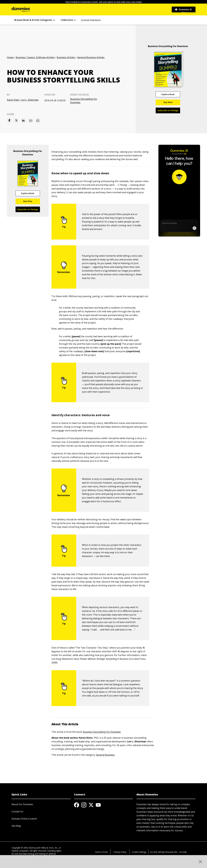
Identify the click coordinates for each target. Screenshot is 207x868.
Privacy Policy (120, 852)
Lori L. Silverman (30, 100)
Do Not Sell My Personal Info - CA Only (168, 852)
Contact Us (17, 811)
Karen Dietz (13, 100)
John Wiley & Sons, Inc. (47, 848)
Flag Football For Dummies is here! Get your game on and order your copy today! (103, 2)
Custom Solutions (91, 20)
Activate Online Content (24, 819)
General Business (105, 755)
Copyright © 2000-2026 (22, 848)
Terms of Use (101, 852)
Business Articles (66, 57)
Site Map (16, 826)
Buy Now (168, 102)
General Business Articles (91, 57)
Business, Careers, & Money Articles (35, 57)
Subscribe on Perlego (168, 110)
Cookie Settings (139, 852)
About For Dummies (22, 804)
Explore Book (168, 94)
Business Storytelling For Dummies (84, 101)
